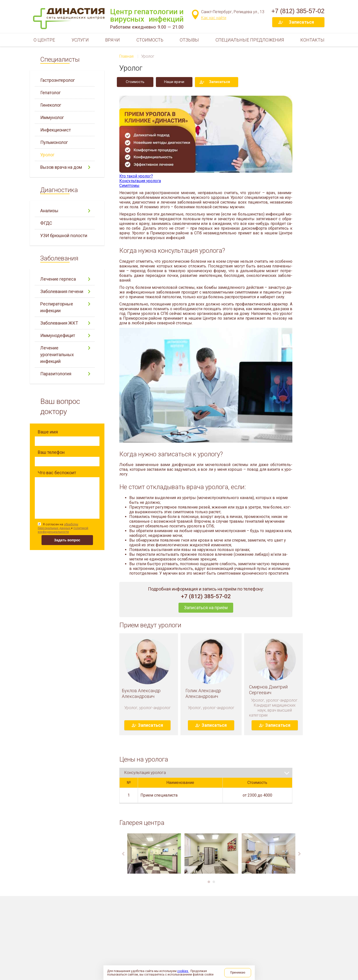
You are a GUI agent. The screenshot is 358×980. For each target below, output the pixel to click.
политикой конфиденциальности (63, 530)
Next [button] (299, 858)
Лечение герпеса (58, 279)
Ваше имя (48, 432)
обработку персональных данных (58, 526)
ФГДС (46, 223)
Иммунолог (52, 117)
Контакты (312, 40)
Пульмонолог (54, 142)
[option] (154, 858)
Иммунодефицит (58, 335)
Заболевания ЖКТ (59, 323)
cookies (183, 971)
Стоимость (150, 40)
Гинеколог (51, 105)
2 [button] (214, 887)
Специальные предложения (250, 40)
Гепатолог (50, 93)
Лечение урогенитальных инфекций (57, 355)
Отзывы (189, 40)
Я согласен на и (63, 528)
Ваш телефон (51, 452)
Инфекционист (56, 130)
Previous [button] (123, 858)
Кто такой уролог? (136, 176)
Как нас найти (214, 18)
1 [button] (209, 887)
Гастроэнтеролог (58, 80)
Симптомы (129, 186)
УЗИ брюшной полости (64, 235)
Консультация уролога (140, 181)
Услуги (80, 40)
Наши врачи (174, 82)
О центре (44, 40)
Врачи (112, 40)
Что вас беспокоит (57, 473)
